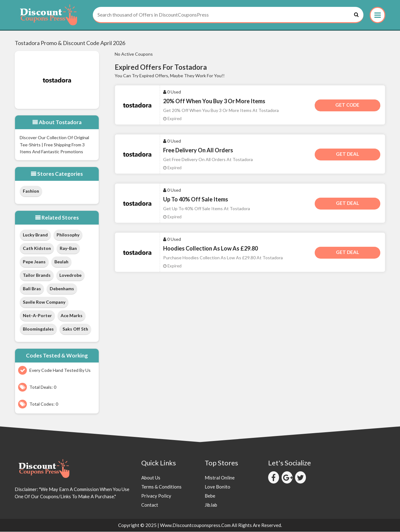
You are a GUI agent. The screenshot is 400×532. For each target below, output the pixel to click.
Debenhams (62, 289)
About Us (151, 478)
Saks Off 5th (75, 329)
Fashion (31, 191)
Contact (150, 505)
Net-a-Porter (37, 316)
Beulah (61, 262)
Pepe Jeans (34, 262)
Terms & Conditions (161, 487)
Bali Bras (32, 289)
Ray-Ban (68, 249)
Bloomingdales (38, 329)
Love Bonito (217, 487)
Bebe (210, 496)
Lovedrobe (70, 276)
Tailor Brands (37, 276)
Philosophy (68, 235)
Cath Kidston (37, 249)
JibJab (211, 505)
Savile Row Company (44, 303)
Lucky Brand (35, 235)
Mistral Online (220, 478)
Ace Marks (72, 316)
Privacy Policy (156, 496)
